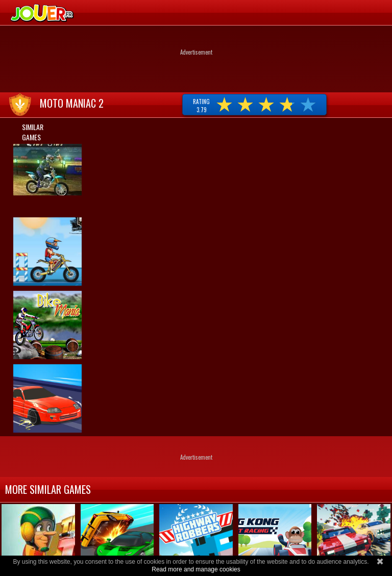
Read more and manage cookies (196, 569)
